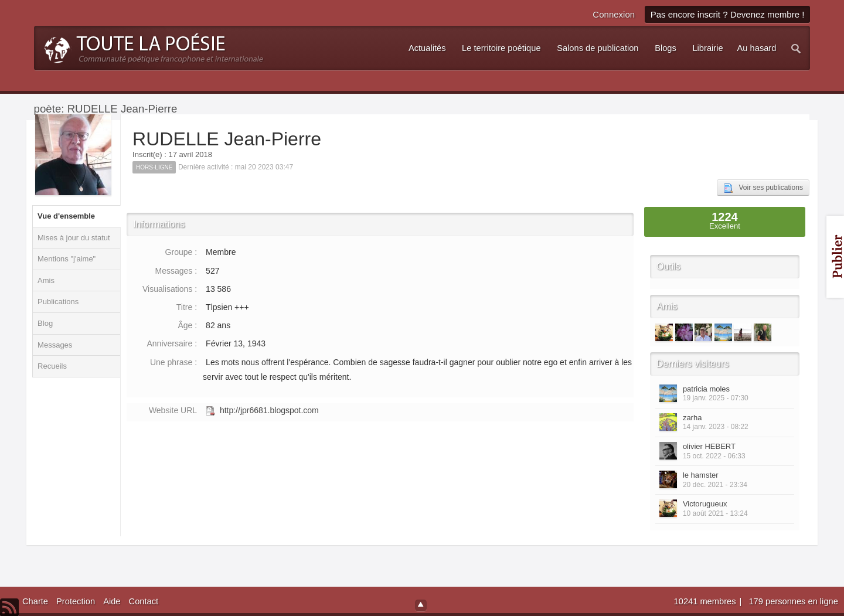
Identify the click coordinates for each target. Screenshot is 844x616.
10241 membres (706, 601)
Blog (45, 323)
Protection (76, 601)
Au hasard (757, 48)
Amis (46, 280)
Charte (35, 601)
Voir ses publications (763, 188)
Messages (55, 345)
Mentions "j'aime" (67, 259)
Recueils (52, 366)
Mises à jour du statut (74, 238)
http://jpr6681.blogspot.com (269, 410)
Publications (58, 302)
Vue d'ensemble (66, 216)
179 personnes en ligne (793, 601)
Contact (144, 601)
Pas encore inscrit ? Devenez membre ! (728, 14)
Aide (112, 601)
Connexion (614, 14)
